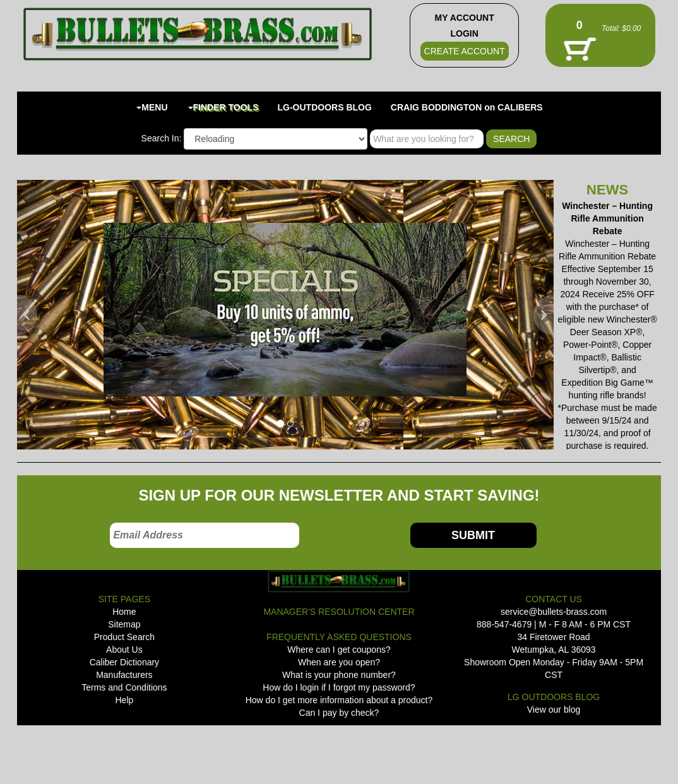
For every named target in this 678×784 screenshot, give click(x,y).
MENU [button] (152, 107)
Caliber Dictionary (124, 662)
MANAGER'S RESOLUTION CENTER (339, 612)
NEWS (607, 190)
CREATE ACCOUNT (465, 51)
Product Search (125, 637)
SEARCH (511, 139)
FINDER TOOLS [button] (223, 107)
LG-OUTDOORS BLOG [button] (325, 107)
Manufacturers (124, 675)
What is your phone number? (339, 675)
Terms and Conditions (124, 687)
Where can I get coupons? (339, 650)
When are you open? (339, 662)
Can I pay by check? (339, 713)
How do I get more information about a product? (339, 700)
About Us (124, 650)
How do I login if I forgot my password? (339, 687)
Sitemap (124, 624)
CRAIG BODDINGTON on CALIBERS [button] (467, 107)
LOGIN (464, 33)
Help (124, 700)
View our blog (554, 710)
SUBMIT (473, 535)
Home (124, 612)
